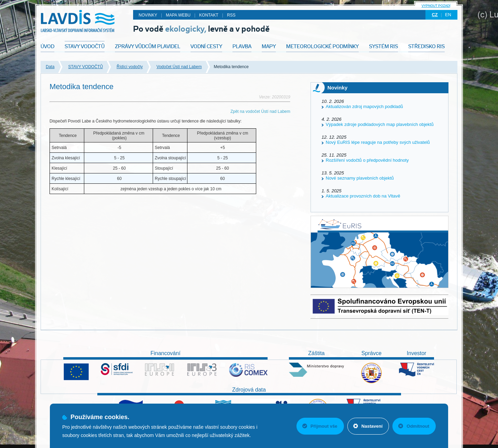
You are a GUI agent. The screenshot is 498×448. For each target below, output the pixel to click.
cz (435, 15)
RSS (231, 15)
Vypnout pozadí (436, 6)
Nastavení (368, 426)
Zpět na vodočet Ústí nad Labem (260, 111)
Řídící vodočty (130, 67)
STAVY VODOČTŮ (85, 67)
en (448, 15)
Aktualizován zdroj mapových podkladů (364, 106)
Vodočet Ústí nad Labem (179, 67)
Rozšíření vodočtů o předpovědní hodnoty (367, 160)
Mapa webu (178, 15)
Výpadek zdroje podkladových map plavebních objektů (380, 124)
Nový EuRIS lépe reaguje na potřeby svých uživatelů (378, 142)
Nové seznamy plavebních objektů (360, 178)
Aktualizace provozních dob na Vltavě (363, 196)
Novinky (148, 15)
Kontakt (209, 15)
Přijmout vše (320, 426)
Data (50, 67)
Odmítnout (414, 426)
